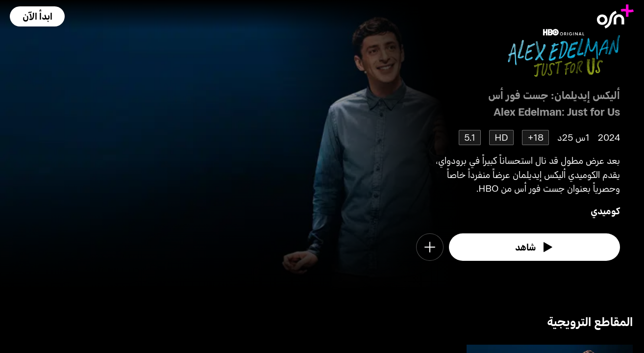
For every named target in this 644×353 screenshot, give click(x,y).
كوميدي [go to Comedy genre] (605, 211)
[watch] (534, 247)
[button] (37, 16)
